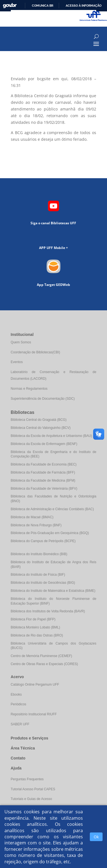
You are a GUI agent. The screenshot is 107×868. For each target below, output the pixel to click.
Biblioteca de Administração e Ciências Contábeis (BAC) (52, 509)
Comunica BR (43, 6)
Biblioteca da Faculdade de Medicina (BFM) (43, 480)
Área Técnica (23, 748)
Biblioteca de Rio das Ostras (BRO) (37, 635)
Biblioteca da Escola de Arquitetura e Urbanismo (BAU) (51, 436)
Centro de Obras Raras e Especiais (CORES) (44, 664)
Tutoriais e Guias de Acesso (31, 799)
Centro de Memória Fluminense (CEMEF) (41, 656)
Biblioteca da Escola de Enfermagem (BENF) (44, 444)
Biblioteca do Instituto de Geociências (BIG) (43, 583)
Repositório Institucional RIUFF (34, 714)
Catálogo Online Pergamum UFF (35, 685)
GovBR (10, 6)
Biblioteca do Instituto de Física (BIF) (38, 575)
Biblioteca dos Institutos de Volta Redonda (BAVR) (48, 611)
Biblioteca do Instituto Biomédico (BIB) (39, 554)
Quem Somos (21, 342)
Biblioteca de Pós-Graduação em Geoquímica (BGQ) (50, 533)
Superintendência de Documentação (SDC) (43, 399)
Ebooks (16, 695)
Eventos (17, 362)
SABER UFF (20, 724)
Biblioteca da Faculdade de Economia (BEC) (44, 464)
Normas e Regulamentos (29, 389)
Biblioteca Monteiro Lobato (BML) (35, 627)
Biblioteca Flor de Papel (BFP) (33, 619)
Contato (18, 758)
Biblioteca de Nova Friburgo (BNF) (36, 525)
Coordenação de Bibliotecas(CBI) (35, 352)
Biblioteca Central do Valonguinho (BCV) (41, 428)
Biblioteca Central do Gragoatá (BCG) (39, 420)
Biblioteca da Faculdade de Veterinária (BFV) (44, 489)
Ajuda (16, 768)
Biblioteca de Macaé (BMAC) (32, 517)
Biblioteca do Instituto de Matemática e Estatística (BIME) (53, 591)
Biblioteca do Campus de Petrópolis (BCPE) (43, 541)
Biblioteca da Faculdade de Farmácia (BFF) (43, 472)
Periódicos (19, 704)
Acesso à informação (84, 6)
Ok (96, 837)
